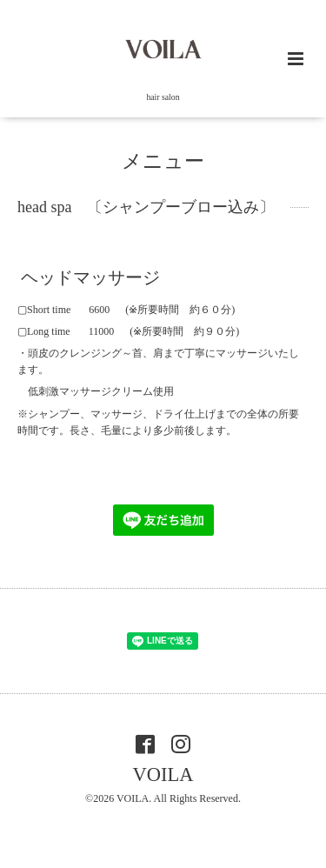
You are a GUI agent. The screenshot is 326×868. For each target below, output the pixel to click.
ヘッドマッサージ (90, 278)
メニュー (163, 161)
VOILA (163, 775)
